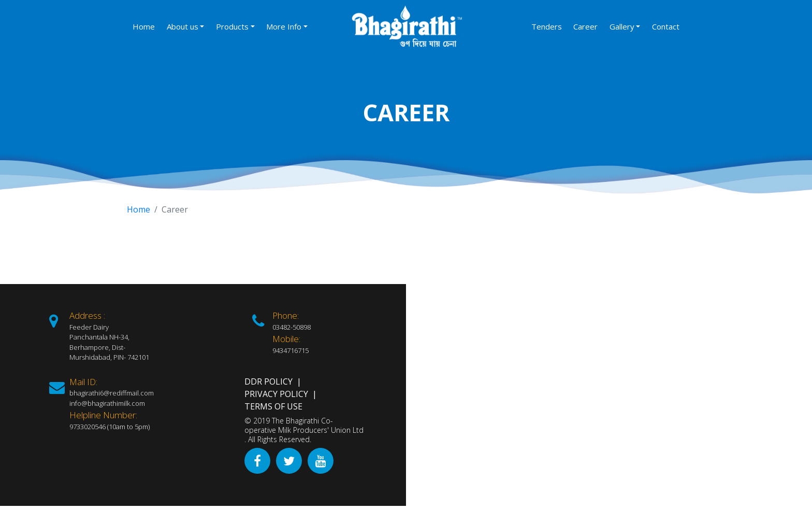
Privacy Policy (276, 394)
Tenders (547, 26)
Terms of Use (273, 406)
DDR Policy (269, 381)
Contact (666, 26)
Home (144, 26)
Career (585, 26)
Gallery (622, 26)
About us (183, 26)
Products (232, 26)
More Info (284, 26)
